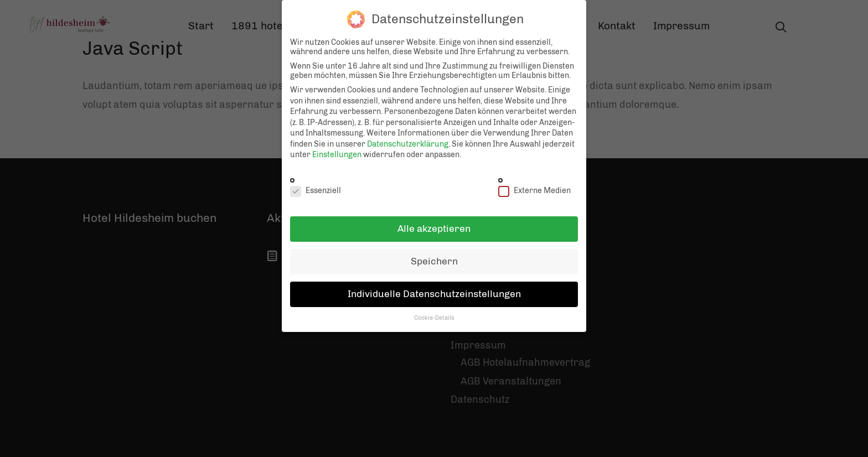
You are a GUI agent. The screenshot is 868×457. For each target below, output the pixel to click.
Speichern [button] (434, 255)
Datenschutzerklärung (408, 137)
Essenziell (316, 183)
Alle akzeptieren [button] (434, 222)
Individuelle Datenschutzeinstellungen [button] (434, 287)
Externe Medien (534, 183)
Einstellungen (337, 148)
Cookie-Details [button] (434, 311)
